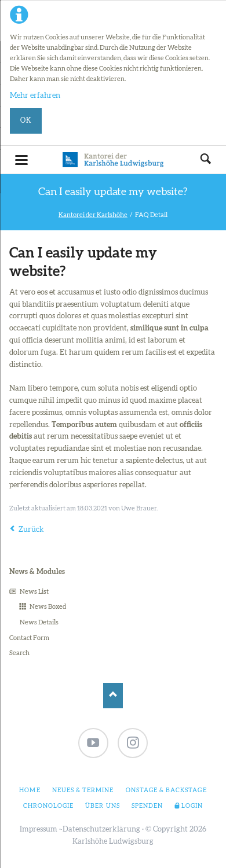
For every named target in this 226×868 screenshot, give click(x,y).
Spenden (147, 806)
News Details (39, 622)
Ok (26, 120)
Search (19, 653)
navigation (21, 160)
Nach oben (113, 695)
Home (30, 790)
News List (34, 592)
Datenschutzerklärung (101, 830)
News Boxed (48, 607)
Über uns (102, 806)
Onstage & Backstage (166, 790)
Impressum (39, 830)
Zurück (31, 530)
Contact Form (29, 638)
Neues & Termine (83, 790)
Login (192, 806)
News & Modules (37, 572)
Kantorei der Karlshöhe (93, 215)
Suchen (206, 160)
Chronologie (48, 806)
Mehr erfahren (35, 96)
